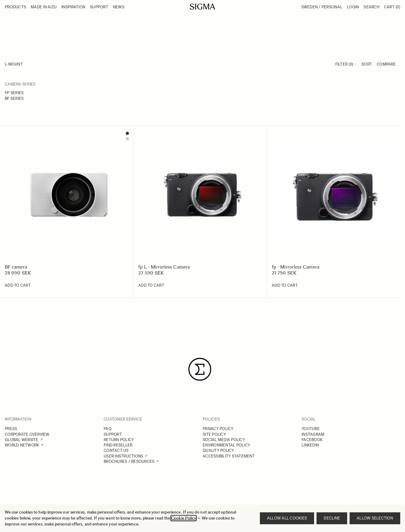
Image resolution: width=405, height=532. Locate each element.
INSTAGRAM (313, 434)
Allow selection (375, 518)
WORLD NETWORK (22, 445)
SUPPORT (113, 434)
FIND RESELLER (118, 445)
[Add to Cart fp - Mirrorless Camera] (285, 286)
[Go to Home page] (203, 7)
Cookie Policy (184, 518)
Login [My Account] (353, 7)
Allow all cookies (287, 518)
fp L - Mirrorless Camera (164, 267)
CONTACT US (116, 450)
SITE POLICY (214, 434)
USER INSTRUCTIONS (123, 456)
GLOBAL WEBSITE (22, 440)
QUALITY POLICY (218, 450)
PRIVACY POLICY (218, 429)
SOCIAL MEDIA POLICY (224, 440)
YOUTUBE (311, 429)
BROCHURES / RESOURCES (129, 462)
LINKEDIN (310, 445)
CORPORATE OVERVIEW (27, 434)
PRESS (11, 429)
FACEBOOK (312, 440)
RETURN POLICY (119, 440)
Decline (332, 518)
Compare (386, 64)
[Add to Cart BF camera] (18, 286)
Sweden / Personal (322, 7)
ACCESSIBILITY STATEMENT (229, 456)
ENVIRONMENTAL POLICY (226, 445)
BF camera (16, 267)
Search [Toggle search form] (371, 7)
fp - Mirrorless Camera (296, 267)
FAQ (108, 429)
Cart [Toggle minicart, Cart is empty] (392, 7)
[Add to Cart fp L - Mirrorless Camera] (151, 286)
